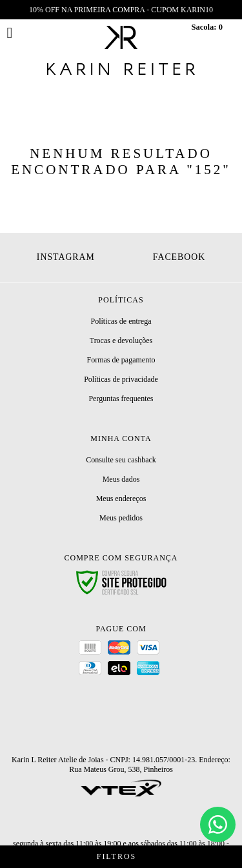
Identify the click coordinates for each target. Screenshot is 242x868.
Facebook (179, 257)
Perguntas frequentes (121, 399)
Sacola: (207, 27)
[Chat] (218, 824)
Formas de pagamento (121, 360)
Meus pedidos (121, 518)
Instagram (66, 257)
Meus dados (121, 479)
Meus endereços (121, 498)
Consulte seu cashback (121, 460)
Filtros (121, 857)
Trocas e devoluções (121, 340)
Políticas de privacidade (121, 379)
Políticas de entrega (121, 321)
